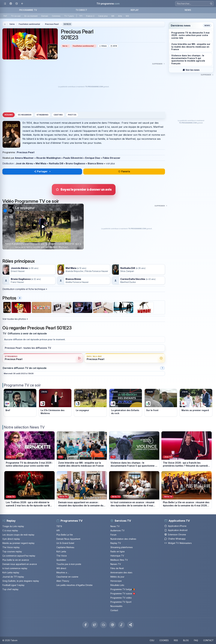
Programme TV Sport (121, 602)
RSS (176, 640)
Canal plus (103, 16)
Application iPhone (175, 526)
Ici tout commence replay (15, 568)
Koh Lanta (61, 551)
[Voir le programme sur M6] (196, 403)
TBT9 (59, 526)
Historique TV (117, 556)
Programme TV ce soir (22, 385)
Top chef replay (10, 589)
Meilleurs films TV (119, 560)
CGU (152, 640)
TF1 (81, 16)
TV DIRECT (81, 10)
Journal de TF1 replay (13, 577)
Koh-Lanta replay (11, 572)
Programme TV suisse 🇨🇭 (123, 593)
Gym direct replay (11, 539)
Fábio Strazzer (112, 158)
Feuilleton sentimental (29, 24)
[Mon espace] (11, 4)
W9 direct (61, 568)
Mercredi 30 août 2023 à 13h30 (19, 373)
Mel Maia (41, 163)
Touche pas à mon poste (69, 564)
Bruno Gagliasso (75, 163)
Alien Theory (63, 581)
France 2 (90, 16)
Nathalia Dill (56, 163)
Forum (113, 535)
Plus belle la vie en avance (16, 560)
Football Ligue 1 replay (13, 585)
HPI (58, 530)
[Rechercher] (211, 4)
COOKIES (164, 640)
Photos (72, 115)
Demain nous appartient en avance (20, 564)
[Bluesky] (103, 625)
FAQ (196, 640)
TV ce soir (16, 16)
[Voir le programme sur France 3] (90, 403)
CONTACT (208, 640)
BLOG (186, 640)
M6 (113, 16)
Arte (120, 16)
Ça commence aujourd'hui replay (19, 556)
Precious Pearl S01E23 (77, 35)
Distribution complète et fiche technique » (25, 289)
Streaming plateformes (122, 547)
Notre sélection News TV (24, 427)
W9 (127, 16)
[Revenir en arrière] (22, 4)
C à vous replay (10, 530)
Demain (45, 16)
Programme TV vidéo (121, 598)
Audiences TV (117, 530)
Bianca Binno (96, 163)
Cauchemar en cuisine (67, 577)
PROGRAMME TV (28, 10)
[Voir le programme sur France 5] (161, 403)
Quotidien (61, 560)
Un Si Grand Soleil (65, 543)
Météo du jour (117, 577)
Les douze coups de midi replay (18, 535)
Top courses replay (12, 551)
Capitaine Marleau (65, 547)
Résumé (9, 115)
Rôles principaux (19, 261)
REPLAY (135, 10)
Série (12, 24)
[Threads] (112, 625)
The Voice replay (11, 547)
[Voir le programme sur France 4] (126, 403)
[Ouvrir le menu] (5, 4)
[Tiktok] (121, 625)
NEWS (188, 10)
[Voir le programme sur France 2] (55, 403)
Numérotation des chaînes (123, 539)
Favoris (124, 171)
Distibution (8, 163)
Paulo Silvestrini (73, 158)
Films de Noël (117, 568)
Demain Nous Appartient (68, 539)
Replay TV (116, 543)
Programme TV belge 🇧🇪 (123, 589)
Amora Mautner (24, 158)
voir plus (110, 163)
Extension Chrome (175, 535)
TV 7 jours (69, 16)
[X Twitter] (94, 625)
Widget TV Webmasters (178, 543)
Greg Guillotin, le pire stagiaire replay (21, 581)
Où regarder (25, 115)
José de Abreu (24, 163)
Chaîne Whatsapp (175, 539)
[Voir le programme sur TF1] (20, 403)
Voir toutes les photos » (15, 319)
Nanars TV (116, 564)
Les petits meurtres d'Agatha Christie (74, 585)
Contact (114, 610)
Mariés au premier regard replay (18, 543)
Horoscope (116, 581)
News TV (115, 526)
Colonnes (56, 16)
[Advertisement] (84, 87)
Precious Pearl (52, 24)
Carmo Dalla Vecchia (133, 279)
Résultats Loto (117, 585)
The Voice (62, 556)
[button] (130, 625)
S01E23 (67, 24)
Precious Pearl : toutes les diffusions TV (28, 348)
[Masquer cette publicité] (159, 64)
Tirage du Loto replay (13, 526)
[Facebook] (85, 625)
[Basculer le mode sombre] (17, 4)
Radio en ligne (118, 551)
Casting (58, 115)
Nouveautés (116, 606)
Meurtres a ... (63, 572)
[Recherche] (194, 4)
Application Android (176, 530)
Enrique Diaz (93, 158)
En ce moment (31, 16)
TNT (5, 16)
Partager (41, 171)
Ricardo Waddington (49, 158)
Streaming (42, 115)
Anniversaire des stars (121, 572)
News (207, 26)
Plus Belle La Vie (65, 535)
